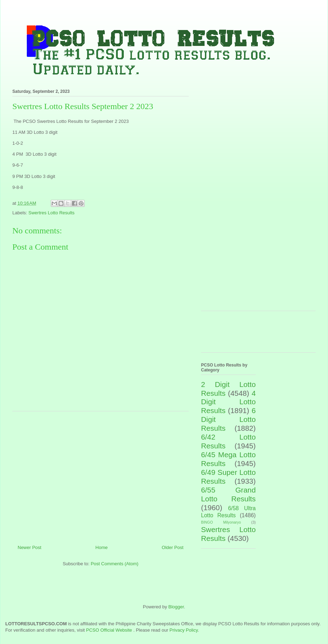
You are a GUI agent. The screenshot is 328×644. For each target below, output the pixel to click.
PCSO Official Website (109, 630)
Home (102, 547)
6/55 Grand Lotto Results (228, 494)
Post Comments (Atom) (114, 564)
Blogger (176, 607)
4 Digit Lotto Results (228, 402)
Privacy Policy (184, 630)
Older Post (173, 547)
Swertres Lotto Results (52, 213)
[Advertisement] (101, 475)
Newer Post (29, 547)
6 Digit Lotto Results (228, 419)
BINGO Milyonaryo (221, 522)
